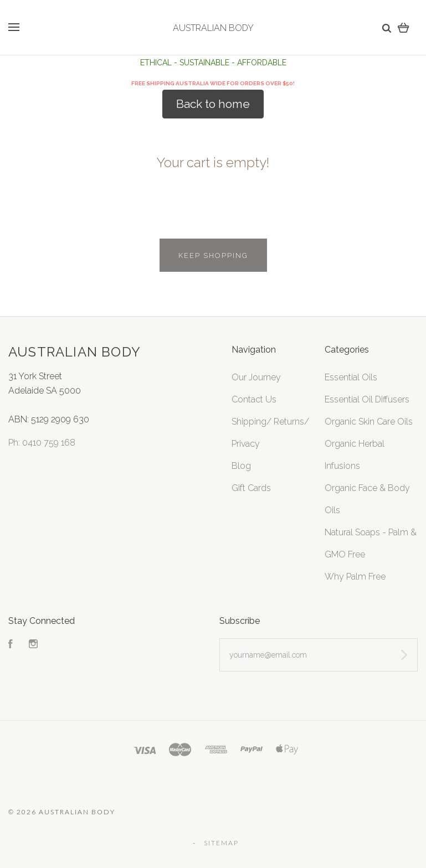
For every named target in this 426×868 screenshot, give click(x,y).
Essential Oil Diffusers (367, 399)
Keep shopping (213, 255)
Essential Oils (351, 377)
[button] (213, 104)
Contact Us (254, 399)
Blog (241, 466)
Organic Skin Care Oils (369, 422)
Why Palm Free (355, 577)
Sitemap (221, 843)
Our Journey (256, 377)
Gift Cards (251, 488)
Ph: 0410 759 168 (42, 443)
